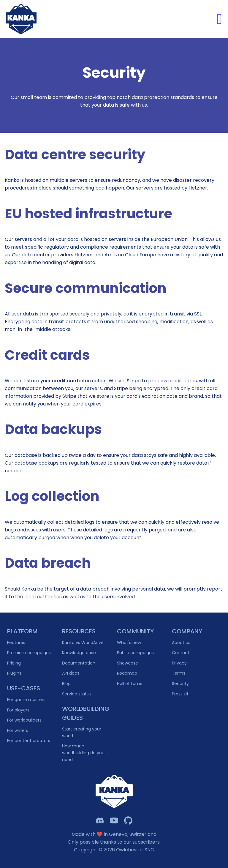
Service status (77, 694)
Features (16, 643)
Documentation (79, 663)
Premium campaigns (29, 653)
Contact (181, 653)
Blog (66, 684)
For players (18, 710)
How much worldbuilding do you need (83, 753)
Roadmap (127, 673)
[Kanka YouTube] (114, 820)
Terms (179, 673)
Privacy (179, 663)
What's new (129, 643)
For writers (18, 730)
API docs (71, 673)
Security (180, 684)
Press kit (180, 694)
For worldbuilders (24, 720)
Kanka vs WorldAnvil (82, 643)
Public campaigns (135, 653)
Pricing (14, 663)
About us (181, 643)
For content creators (29, 741)
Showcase (128, 663)
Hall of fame (130, 684)
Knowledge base (79, 653)
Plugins (14, 673)
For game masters (26, 700)
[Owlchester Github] (128, 820)
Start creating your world (82, 732)
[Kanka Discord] (100, 820)
